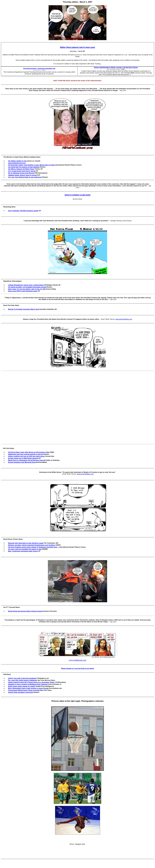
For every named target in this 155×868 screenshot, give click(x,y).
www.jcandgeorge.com (77, 660)
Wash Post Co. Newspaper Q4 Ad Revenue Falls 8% (27, 460)
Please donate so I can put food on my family (77, 668)
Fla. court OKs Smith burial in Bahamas (23, 680)
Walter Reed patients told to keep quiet (78, 47)
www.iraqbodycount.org (17, 163)
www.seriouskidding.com (124, 319)
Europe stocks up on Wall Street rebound (23, 458)
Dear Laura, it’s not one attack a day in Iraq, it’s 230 (27, 289)
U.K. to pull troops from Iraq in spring (22, 171)
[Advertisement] (78, 407)
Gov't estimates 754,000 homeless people (23, 211)
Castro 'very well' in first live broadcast (22, 678)
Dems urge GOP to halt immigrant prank (23, 291)
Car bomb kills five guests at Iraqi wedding (24, 167)
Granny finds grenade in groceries (21, 692)
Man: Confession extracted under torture (23, 551)
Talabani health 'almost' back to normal (22, 175)
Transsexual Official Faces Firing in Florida (24, 690)
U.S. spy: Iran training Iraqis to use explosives (25, 177)
